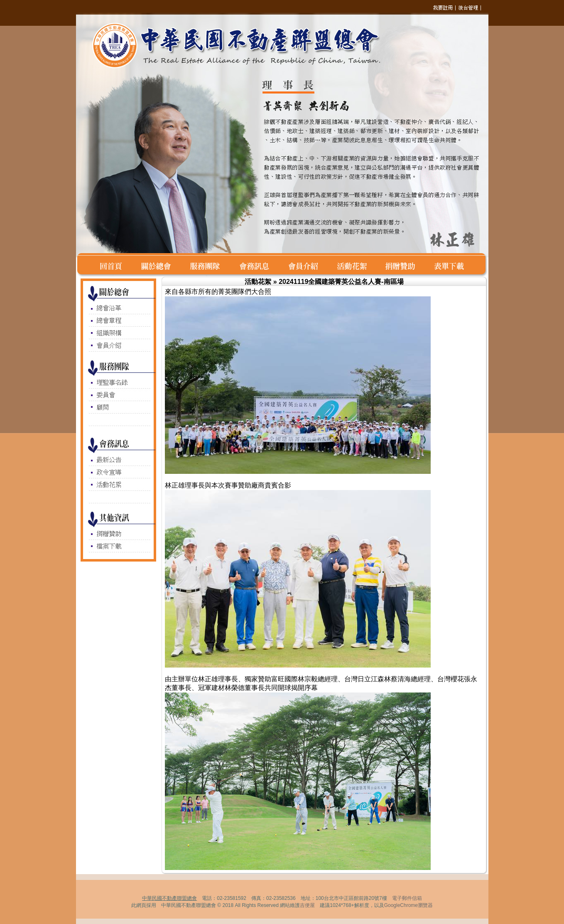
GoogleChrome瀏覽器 (408, 905)
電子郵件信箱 (407, 898)
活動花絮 (357, 265)
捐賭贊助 (405, 265)
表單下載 (451, 265)
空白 (87, 265)
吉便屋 (307, 905)
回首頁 (115, 265)
